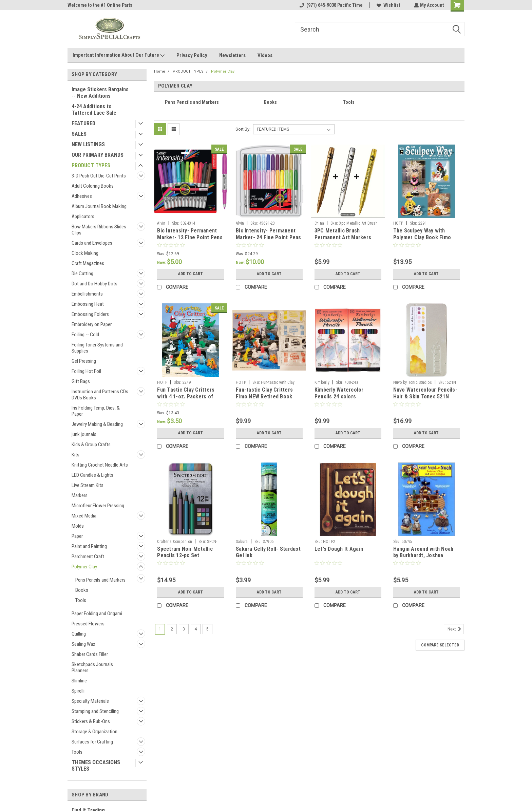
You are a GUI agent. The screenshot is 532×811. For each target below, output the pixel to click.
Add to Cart (191, 274)
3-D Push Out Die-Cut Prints (99, 176)
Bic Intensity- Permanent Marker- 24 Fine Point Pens (269, 234)
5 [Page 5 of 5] (207, 629)
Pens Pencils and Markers (100, 580)
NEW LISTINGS (88, 144)
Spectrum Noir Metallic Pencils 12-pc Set (185, 552)
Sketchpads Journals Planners (92, 667)
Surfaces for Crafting (92, 742)
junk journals (84, 434)
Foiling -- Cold (85, 335)
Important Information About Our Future (119, 55)
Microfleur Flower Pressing (98, 506)
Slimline (79, 681)
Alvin (161, 223)
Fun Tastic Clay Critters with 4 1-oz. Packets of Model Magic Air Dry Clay (187, 397)
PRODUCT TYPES (91, 165)
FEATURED (83, 123)
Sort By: (243, 129)
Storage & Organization (94, 732)
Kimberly (322, 382)
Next (455, 629)
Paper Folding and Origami (97, 614)
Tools (81, 600)
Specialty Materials (90, 701)
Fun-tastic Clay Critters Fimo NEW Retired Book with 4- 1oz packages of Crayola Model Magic (265, 400)
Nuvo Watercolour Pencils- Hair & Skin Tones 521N (425, 393)
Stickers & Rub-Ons (91, 721)
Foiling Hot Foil (86, 371)
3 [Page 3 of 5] (184, 629)
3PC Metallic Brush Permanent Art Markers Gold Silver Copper (343, 237)
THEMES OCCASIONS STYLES (96, 766)
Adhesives (82, 196)
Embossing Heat (88, 304)
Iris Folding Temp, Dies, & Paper (96, 411)
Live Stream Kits (88, 485)
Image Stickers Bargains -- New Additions (100, 93)
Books (82, 590)
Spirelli (78, 691)
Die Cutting (82, 274)
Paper (77, 536)
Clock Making (85, 253)
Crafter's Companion (175, 542)
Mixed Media (84, 516)
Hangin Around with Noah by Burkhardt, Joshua (423, 552)
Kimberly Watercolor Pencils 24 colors (339, 393)
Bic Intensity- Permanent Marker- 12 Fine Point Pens (190, 234)
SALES (79, 134)
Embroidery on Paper (92, 324)
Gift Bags (81, 381)
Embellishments (87, 294)
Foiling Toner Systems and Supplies (97, 348)
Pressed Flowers (88, 624)
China (319, 223)
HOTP (398, 223)
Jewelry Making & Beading (97, 424)
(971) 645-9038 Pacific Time (330, 5)
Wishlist (388, 5)
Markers (80, 495)
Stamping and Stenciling (95, 711)
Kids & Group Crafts (91, 445)
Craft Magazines (88, 263)
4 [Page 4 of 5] (196, 629)
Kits (75, 455)
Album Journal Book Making (99, 206)
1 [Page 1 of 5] (160, 629)
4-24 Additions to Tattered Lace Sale (94, 110)
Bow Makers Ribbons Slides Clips (99, 230)
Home (160, 71)
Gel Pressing (84, 361)
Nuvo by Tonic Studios (413, 382)
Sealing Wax (83, 644)
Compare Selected (440, 645)
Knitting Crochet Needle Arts (100, 465)
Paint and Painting (89, 546)
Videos (265, 55)
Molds (78, 526)
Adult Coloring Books (93, 186)
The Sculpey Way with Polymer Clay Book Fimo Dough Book (422, 237)
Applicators (83, 216)
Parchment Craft (88, 557)
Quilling (79, 634)
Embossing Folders (90, 314)
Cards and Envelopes (92, 243)
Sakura (242, 542)
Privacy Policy (192, 55)
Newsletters (232, 55)
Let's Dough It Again (339, 549)
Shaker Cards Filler (90, 654)
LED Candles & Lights (92, 475)
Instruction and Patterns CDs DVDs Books (100, 395)
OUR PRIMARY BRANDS (98, 155)
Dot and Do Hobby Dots (94, 284)
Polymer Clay (84, 567)
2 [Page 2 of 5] (172, 629)
